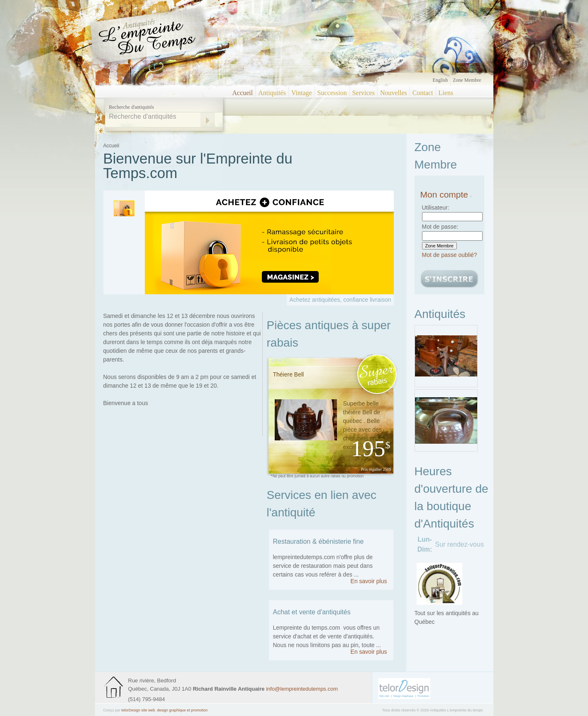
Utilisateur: (436, 208)
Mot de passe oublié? (450, 255)
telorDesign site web (138, 710)
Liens (446, 93)
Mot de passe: (440, 227)
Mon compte (447, 194)
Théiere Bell (289, 374)
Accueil (243, 93)
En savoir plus (369, 581)
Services (364, 93)
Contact (423, 93)
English (440, 80)
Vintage (302, 93)
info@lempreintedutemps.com (302, 689)
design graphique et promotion (183, 710)
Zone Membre (467, 80)
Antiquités (272, 93)
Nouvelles (394, 93)
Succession (332, 93)
